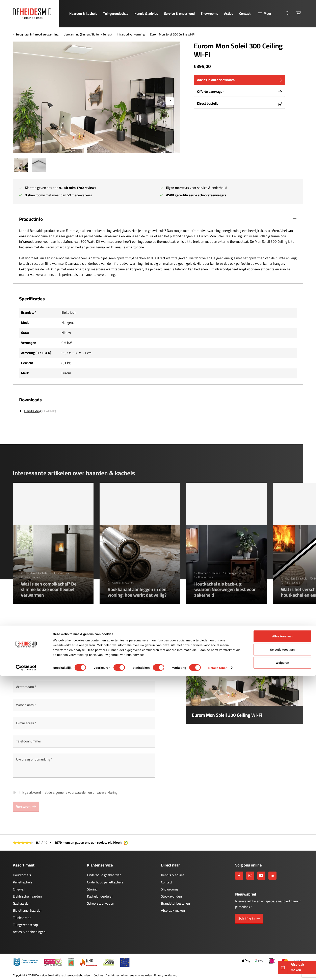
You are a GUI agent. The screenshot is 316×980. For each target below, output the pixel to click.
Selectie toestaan (282, 954)
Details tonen (218, 972)
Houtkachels (22, 875)
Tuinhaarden (22, 918)
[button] (170, 101)
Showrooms (209, 14)
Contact (245, 14)
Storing (92, 889)
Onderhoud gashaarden (104, 875)
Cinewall (19, 889)
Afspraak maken (173, 910)
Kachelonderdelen (100, 896)
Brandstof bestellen (175, 903)
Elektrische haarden (27, 896)
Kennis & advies (146, 14)
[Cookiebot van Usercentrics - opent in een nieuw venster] (26, 972)
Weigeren (282, 967)
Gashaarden (22, 903)
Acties (229, 14)
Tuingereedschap (116, 14)
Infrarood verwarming (131, 34)
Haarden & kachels (83, 14)
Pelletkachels (23, 882)
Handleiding (33, 411)
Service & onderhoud (179, 14)
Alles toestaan (282, 940)
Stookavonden (171, 896)
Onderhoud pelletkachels (105, 882)
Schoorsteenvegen (101, 903)
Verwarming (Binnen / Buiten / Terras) (88, 34)
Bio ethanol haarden (28, 910)
